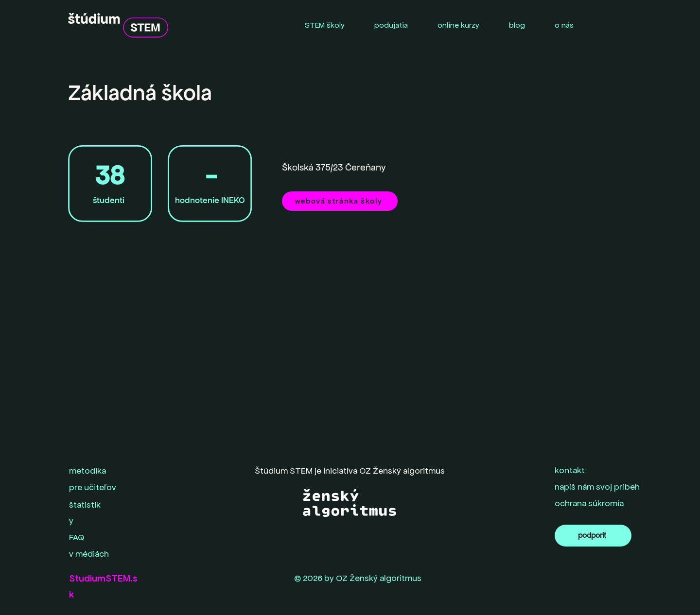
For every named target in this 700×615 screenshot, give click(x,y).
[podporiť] (593, 536)
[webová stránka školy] (340, 201)
